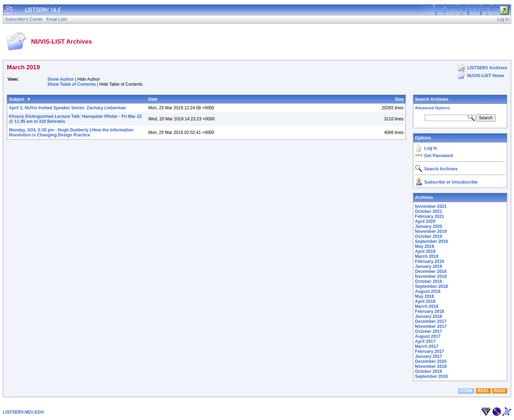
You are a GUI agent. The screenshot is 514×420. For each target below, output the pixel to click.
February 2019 (430, 261)
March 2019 (427, 256)
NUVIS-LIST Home (486, 76)
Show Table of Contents (72, 84)
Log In (431, 148)
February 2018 (430, 311)
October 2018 (429, 281)
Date (153, 99)
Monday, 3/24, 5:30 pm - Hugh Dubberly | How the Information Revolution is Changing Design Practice (71, 132)
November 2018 (431, 276)
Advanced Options (432, 108)
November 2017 (431, 326)
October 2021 (429, 211)
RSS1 (483, 391)
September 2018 (432, 286)
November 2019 (431, 231)
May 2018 (425, 296)
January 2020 (429, 226)
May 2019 (425, 246)
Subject (17, 99)
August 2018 (428, 291)
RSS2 (500, 391)
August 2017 (428, 336)
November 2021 (431, 206)
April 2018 (425, 301)
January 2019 (429, 266)
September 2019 (432, 241)
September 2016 (432, 376)
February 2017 (430, 351)
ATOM (466, 391)
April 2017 (425, 341)
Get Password (439, 156)
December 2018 (431, 271)
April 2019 (425, 251)
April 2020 (425, 221)
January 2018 (429, 316)
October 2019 (429, 236)
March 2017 (427, 346)
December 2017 (431, 321)
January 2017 (429, 356)
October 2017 (429, 331)
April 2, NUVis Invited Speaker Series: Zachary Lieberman (67, 108)
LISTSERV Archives (487, 68)
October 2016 (429, 371)
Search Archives (432, 99)
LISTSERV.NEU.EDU (23, 412)
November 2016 (431, 366)
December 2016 (431, 361)
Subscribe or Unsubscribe (451, 182)
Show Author (61, 79)
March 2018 (427, 306)
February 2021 (430, 216)
